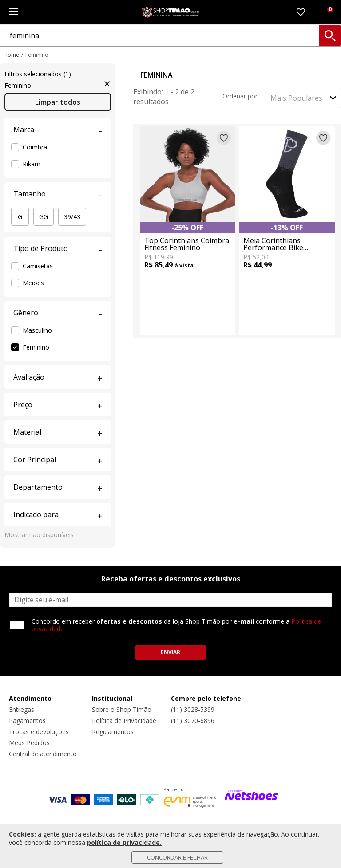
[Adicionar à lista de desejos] (224, 138)
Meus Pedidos (29, 743)
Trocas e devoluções (39, 732)
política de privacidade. (124, 842)
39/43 (72, 217)
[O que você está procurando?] (170, 35)
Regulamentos (113, 732)
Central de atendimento (43, 754)
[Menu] (14, 12)
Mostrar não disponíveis (39, 535)
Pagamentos (27, 721)
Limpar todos (58, 102)
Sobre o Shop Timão (122, 709)
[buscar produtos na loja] (330, 35)
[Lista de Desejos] (301, 12)
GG (44, 217)
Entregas (22, 709)
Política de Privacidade (124, 721)
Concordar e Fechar (177, 857)
